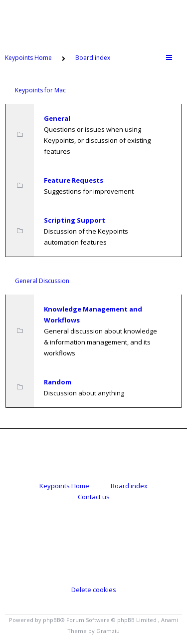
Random (58, 382)
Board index (129, 486)
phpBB (52, 620)
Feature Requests (74, 180)
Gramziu (108, 631)
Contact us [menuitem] (94, 497)
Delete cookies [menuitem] (94, 590)
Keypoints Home (64, 486)
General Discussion (42, 281)
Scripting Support (75, 220)
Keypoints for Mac (40, 90)
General (57, 118)
